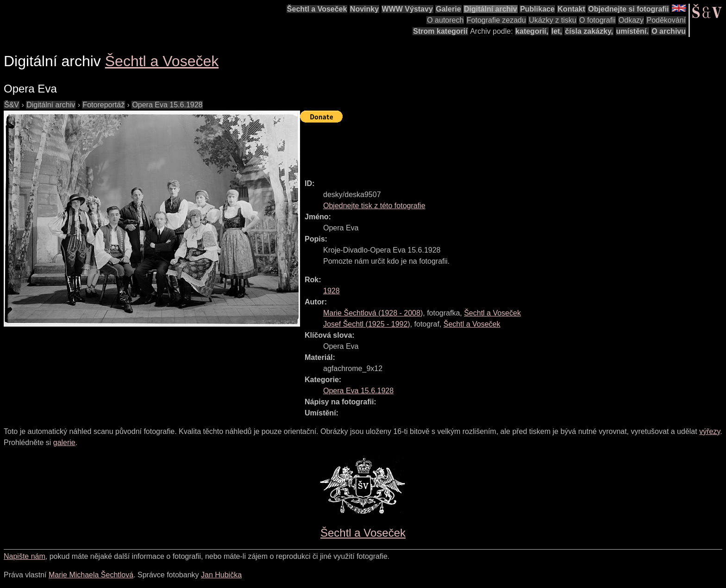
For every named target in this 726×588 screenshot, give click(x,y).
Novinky (364, 9)
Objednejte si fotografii (628, 9)
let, (557, 31)
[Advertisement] (469, 147)
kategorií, (532, 31)
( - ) (373, 313)
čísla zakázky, (589, 31)
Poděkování (666, 20)
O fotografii (597, 20)
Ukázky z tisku (552, 20)
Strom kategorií (440, 31)
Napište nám (25, 556)
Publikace (537, 9)
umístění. (632, 31)
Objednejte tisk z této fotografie (374, 206)
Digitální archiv (491, 9)
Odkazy (631, 20)
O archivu (669, 31)
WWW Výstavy (407, 9)
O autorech (445, 20)
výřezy (710, 431)
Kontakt (571, 9)
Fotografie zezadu (496, 20)
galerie (64, 443)
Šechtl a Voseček (317, 9)
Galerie (448, 9)
